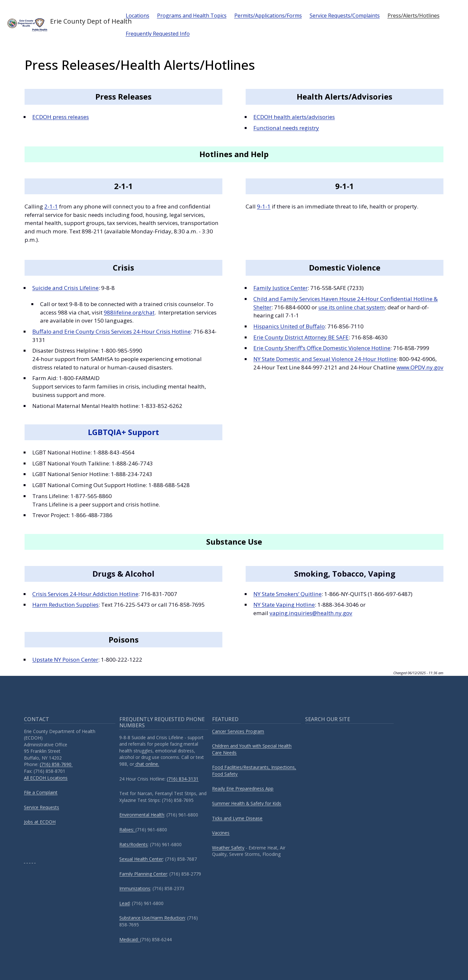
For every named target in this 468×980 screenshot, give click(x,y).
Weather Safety (228, 848)
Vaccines (221, 833)
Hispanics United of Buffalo (289, 326)
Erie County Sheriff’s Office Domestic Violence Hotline (322, 348)
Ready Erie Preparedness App (243, 788)
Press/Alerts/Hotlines (414, 16)
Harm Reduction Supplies (65, 605)
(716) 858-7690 (56, 764)
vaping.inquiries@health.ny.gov (311, 613)
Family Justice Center (281, 288)
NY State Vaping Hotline (284, 605)
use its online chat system (352, 307)
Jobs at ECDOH (40, 822)
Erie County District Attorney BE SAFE (301, 337)
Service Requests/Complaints (345, 16)
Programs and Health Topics (192, 16)
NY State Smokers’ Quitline (287, 594)
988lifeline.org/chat (129, 312)
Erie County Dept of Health (61, 25)
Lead (124, 903)
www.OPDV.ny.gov (420, 367)
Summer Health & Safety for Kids (247, 803)
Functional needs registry (286, 128)
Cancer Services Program (238, 731)
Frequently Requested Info (158, 34)
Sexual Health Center (141, 859)
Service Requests (42, 807)
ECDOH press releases (61, 117)
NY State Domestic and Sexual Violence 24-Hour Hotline (325, 359)
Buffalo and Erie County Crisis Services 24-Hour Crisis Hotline (112, 331)
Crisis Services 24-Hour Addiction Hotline (85, 594)
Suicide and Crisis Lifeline (65, 288)
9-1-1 (264, 206)
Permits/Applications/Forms (268, 16)
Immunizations (135, 888)
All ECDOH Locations (46, 778)
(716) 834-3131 (183, 779)
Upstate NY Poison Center (65, 660)
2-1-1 (51, 206)
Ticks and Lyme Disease (237, 818)
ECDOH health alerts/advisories (294, 117)
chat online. (147, 764)
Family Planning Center (143, 874)
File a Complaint (41, 792)
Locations (138, 16)
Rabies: (127, 830)
